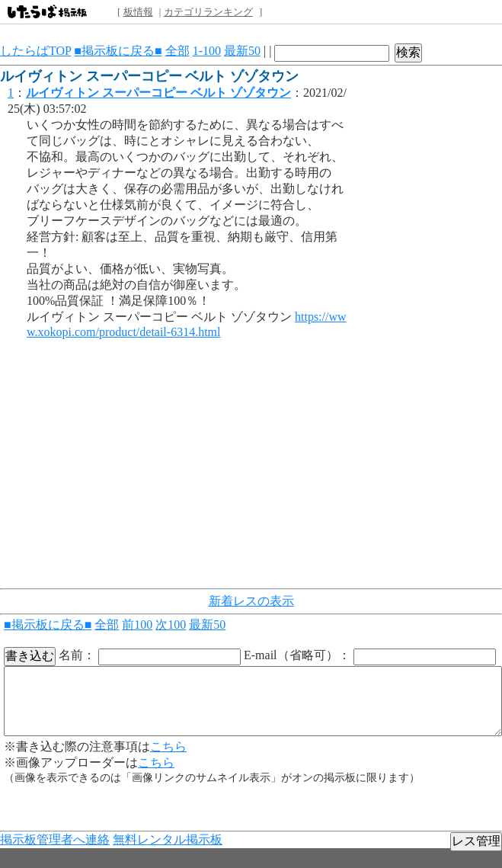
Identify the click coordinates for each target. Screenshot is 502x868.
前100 (137, 625)
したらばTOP (35, 51)
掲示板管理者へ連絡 (55, 839)
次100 (171, 625)
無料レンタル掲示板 (168, 839)
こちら (168, 746)
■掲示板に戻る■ (118, 51)
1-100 (207, 51)
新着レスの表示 (251, 601)
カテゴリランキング (208, 12)
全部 (177, 51)
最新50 (242, 51)
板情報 (138, 12)
